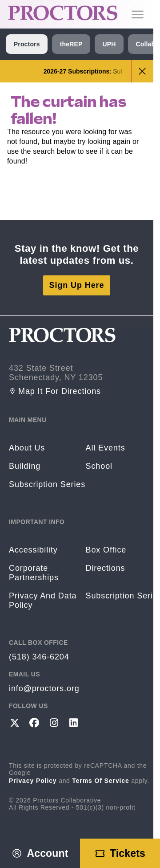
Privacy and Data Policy (43, 600)
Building (25, 466)
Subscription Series (47, 484)
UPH (109, 44)
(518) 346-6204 (39, 657)
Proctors (27, 44)
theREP (71, 44)
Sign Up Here (77, 285)
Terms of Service (101, 781)
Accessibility (33, 550)
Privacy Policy (33, 781)
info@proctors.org (44, 688)
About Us (27, 448)
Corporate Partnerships (34, 573)
